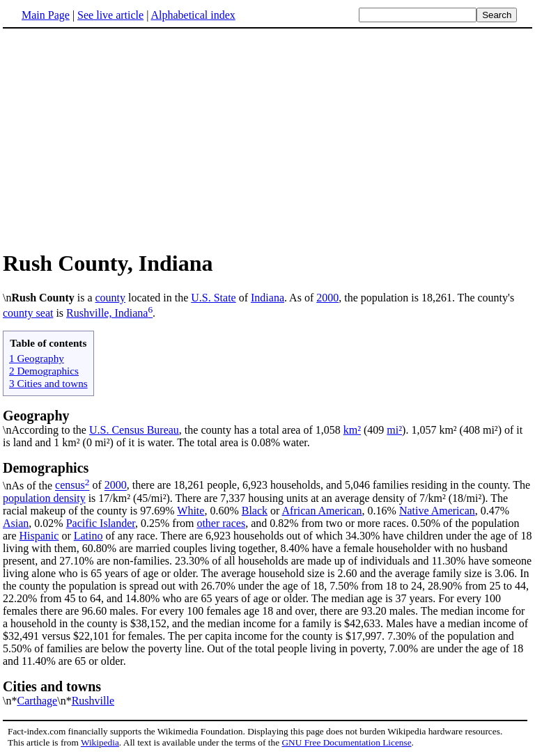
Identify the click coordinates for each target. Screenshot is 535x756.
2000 (327, 298)
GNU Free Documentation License (346, 742)
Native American (437, 511)
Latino (88, 536)
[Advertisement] (267, 139)
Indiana (267, 298)
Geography (36, 416)
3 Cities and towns (48, 383)
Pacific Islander (101, 523)
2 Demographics (44, 371)
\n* (267, 693)
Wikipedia (100, 742)
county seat (28, 313)
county (111, 298)
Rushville (93, 701)
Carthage (37, 701)
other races (221, 523)
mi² (394, 430)
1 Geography (37, 358)
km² (352, 430)
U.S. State (213, 298)
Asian (16, 523)
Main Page (46, 15)
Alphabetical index (193, 15)
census (70, 486)
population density (44, 498)
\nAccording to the (46, 430)
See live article (110, 15)
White (191, 511)
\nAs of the (267, 475)
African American (322, 511)
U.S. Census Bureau (134, 430)
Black (255, 511)
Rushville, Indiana (107, 313)
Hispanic (39, 536)
